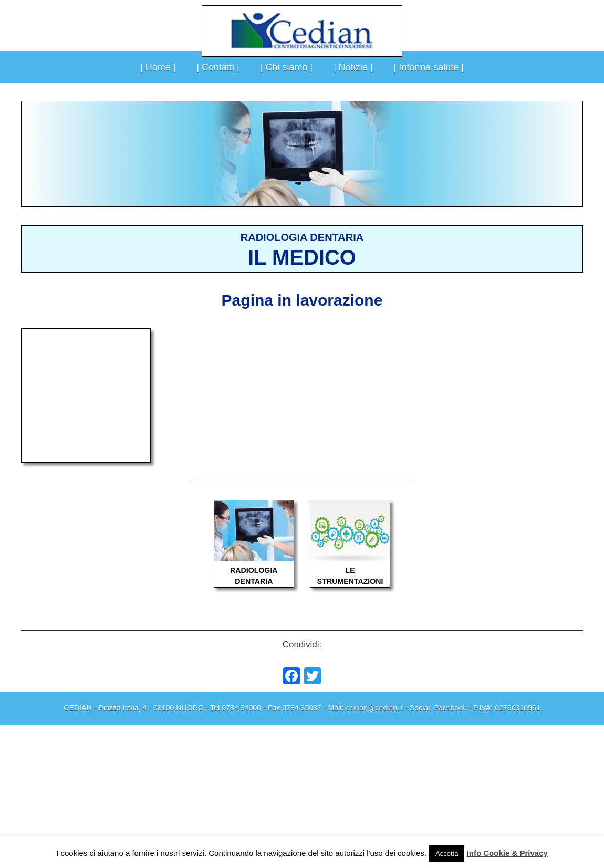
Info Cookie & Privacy (507, 853)
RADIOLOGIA (254, 570)
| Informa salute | (429, 67)
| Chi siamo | (287, 67)
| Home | (158, 67)
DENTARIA (254, 581)
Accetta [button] (447, 854)
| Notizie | (353, 67)
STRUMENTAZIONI (350, 581)
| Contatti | (218, 67)
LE (350, 570)
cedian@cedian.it (374, 708)
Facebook (450, 708)
